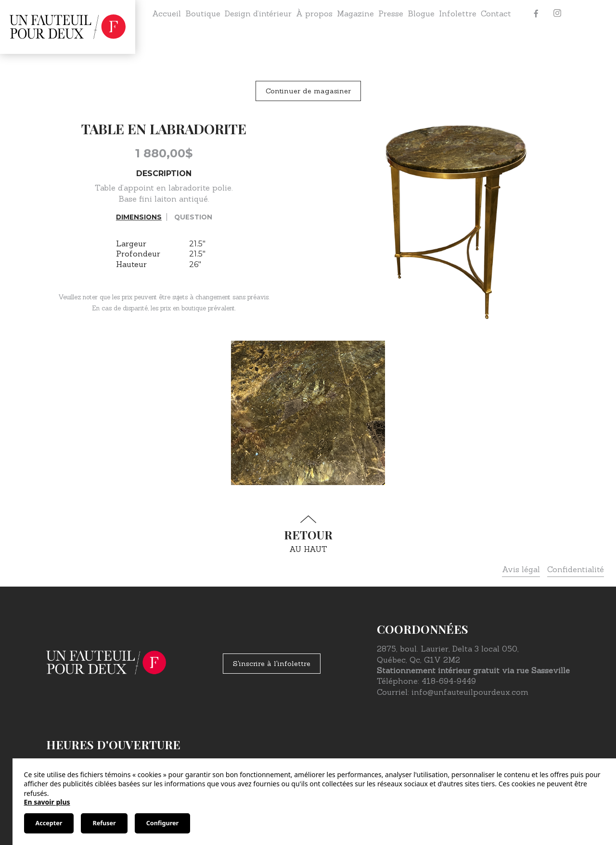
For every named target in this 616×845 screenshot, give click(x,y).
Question (193, 217)
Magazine (355, 13)
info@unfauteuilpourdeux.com (470, 692)
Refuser (104, 823)
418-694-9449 (449, 681)
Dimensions (139, 217)
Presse (391, 13)
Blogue (421, 13)
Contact (496, 13)
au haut (308, 534)
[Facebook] (536, 13)
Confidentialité (576, 569)
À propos (314, 13)
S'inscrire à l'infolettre (272, 664)
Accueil (167, 13)
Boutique (203, 13)
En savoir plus (47, 802)
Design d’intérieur (258, 13)
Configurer (162, 823)
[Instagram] (557, 13)
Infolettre (458, 13)
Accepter (49, 823)
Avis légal (521, 569)
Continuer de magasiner (308, 91)
